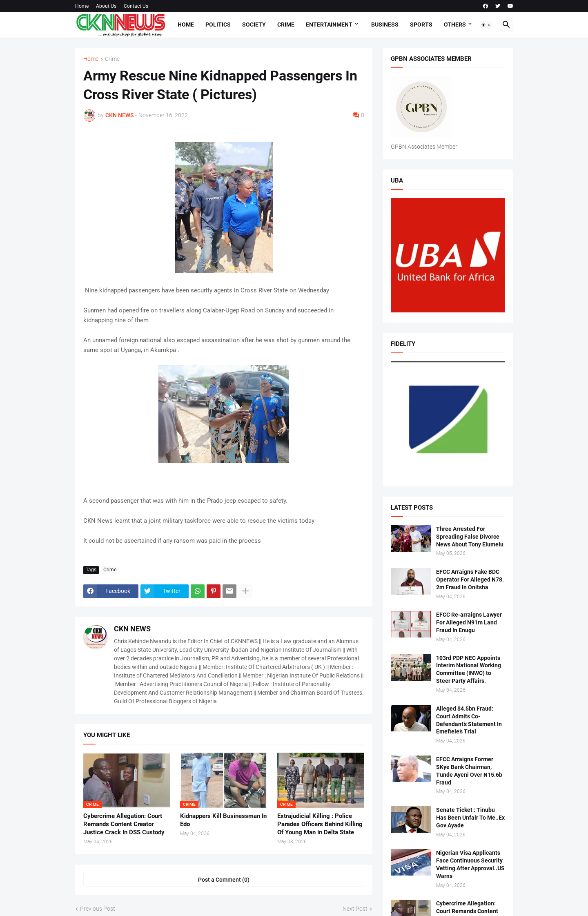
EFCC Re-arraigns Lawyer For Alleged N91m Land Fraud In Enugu (469, 622)
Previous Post (98, 909)
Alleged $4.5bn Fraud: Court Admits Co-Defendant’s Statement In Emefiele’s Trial (469, 720)
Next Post (355, 909)
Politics (218, 25)
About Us (106, 6)
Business (385, 25)
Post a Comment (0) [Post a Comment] (224, 880)
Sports (421, 25)
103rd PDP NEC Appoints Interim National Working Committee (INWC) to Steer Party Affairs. (469, 670)
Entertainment (329, 25)
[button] (486, 25)
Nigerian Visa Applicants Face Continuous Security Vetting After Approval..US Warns (470, 864)
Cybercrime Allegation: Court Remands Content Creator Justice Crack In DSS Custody (124, 824)
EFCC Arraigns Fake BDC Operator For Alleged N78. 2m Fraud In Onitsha (470, 579)
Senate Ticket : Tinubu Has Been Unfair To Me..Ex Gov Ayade (470, 818)
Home (82, 6)
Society (254, 25)
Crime (286, 25)
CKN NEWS (132, 629)
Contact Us (136, 6)
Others (455, 25)
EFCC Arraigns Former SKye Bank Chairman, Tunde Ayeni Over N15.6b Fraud (469, 771)
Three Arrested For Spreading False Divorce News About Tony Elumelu (470, 537)
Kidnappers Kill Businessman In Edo (223, 820)
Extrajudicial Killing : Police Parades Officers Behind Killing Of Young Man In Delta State (320, 824)
